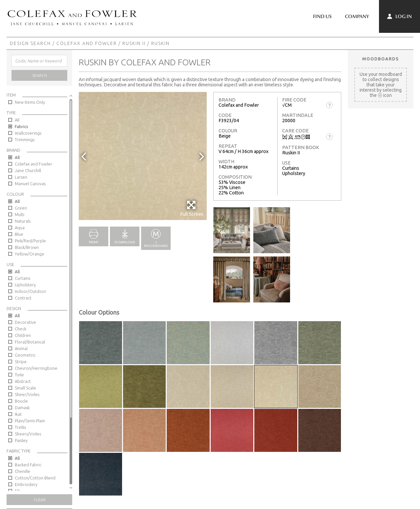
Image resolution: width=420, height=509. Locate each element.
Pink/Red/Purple (30, 241)
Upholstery (25, 285)
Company (357, 16)
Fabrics (21, 126)
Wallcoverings (28, 133)
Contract (23, 298)
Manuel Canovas (30, 184)
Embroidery (26, 484)
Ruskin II (134, 43)
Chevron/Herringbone (36, 368)
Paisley (21, 440)
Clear (40, 500)
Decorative (25, 322)
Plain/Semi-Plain (30, 421)
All (17, 120)
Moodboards (381, 59)
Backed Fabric (28, 465)
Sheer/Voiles (27, 394)
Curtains (22, 278)
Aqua (20, 228)
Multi (20, 214)
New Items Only (30, 102)
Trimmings (25, 140)
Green (21, 208)
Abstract (23, 381)
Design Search (30, 43)
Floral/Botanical (30, 342)
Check (21, 329)
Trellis (20, 427)
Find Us (322, 16)
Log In (399, 16)
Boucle (21, 401)
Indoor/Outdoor (31, 291)
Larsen (21, 177)
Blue (19, 234)
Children (23, 335)
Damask (22, 408)
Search (40, 75)
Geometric (25, 355)
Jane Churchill (28, 170)
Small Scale (25, 388)
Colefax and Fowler (87, 43)
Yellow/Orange (30, 254)
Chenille (22, 471)
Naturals (23, 221)
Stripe (21, 362)
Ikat (18, 414)
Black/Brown (27, 247)
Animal (21, 348)
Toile (19, 375)
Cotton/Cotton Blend (35, 478)
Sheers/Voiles (28, 434)
